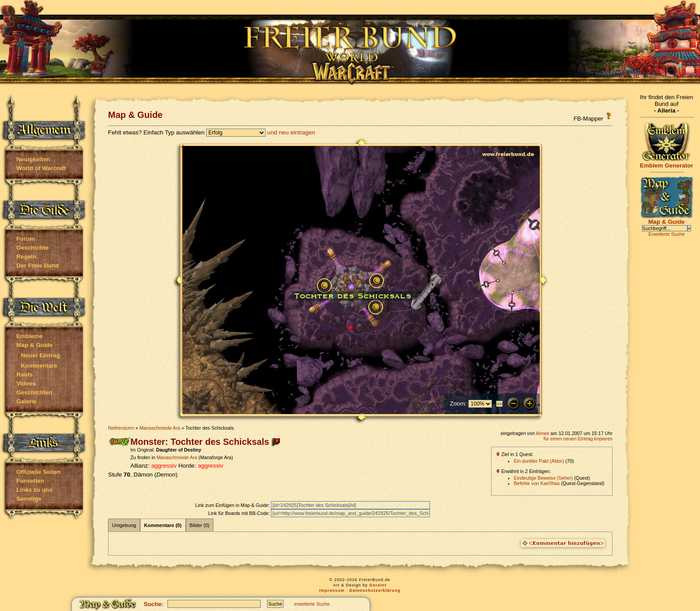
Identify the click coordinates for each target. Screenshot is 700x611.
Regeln (26, 257)
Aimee (542, 433)
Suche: (154, 604)
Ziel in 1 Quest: (515, 454)
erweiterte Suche (312, 604)
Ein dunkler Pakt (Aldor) (539, 461)
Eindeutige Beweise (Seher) (543, 478)
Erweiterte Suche (666, 234)
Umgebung (124, 525)
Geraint (378, 585)
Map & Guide (35, 345)
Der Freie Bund (38, 266)
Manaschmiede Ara (160, 428)
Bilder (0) (200, 525)
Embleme (30, 336)
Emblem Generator (667, 163)
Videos (26, 383)
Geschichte (33, 248)
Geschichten (34, 392)
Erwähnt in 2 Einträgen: (523, 471)
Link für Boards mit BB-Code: (240, 513)
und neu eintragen (291, 132)
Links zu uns (35, 490)
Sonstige (29, 499)
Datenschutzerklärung (375, 590)
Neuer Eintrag (40, 355)
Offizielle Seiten (39, 472)
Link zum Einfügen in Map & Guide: (233, 505)
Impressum (332, 590)
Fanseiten (30, 481)
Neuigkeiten (33, 159)
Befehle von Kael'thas (537, 483)
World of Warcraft (41, 168)
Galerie (27, 401)
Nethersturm (121, 428)
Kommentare (39, 366)
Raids (25, 375)
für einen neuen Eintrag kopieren (578, 439)
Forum (26, 239)
